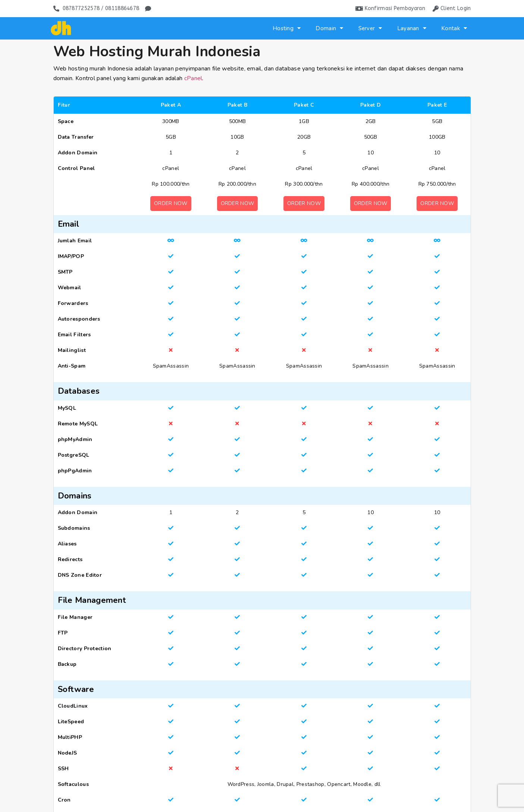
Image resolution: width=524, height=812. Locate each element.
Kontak (454, 28)
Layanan (412, 28)
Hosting (287, 28)
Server (370, 28)
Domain (329, 28)
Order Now (171, 203)
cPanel (193, 78)
